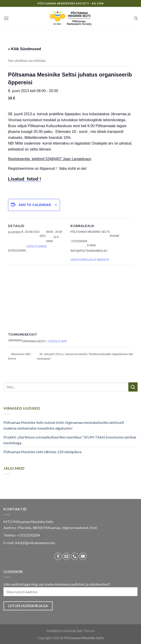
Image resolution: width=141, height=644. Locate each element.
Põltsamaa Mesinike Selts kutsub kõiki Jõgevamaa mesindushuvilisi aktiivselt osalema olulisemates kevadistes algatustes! (64, 425)
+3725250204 (28, 535)
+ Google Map (56, 341)
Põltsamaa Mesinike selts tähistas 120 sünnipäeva (42, 452)
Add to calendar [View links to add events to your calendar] (35, 205)
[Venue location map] (70, 298)
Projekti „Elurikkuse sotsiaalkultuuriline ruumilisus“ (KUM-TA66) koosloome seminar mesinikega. (70, 440)
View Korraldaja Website (90, 260)
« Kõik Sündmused (24, 49)
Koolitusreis (37, 247)
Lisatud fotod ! (24, 179)
